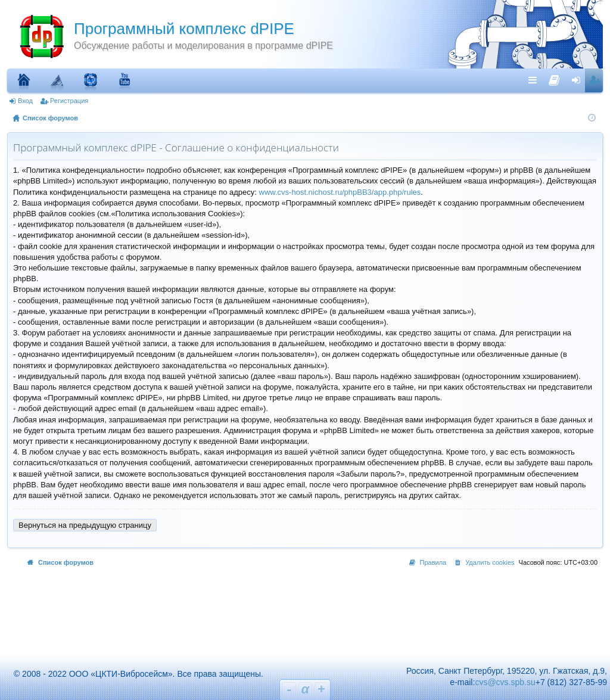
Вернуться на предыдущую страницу (85, 525)
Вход (25, 101)
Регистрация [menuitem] (596, 80)
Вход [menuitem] (579, 80)
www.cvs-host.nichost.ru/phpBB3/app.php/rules (340, 192)
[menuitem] (554, 77)
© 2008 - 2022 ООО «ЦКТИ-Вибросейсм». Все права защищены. (133, 674)
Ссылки (536, 80)
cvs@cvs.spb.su (505, 682)
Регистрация (69, 101)
